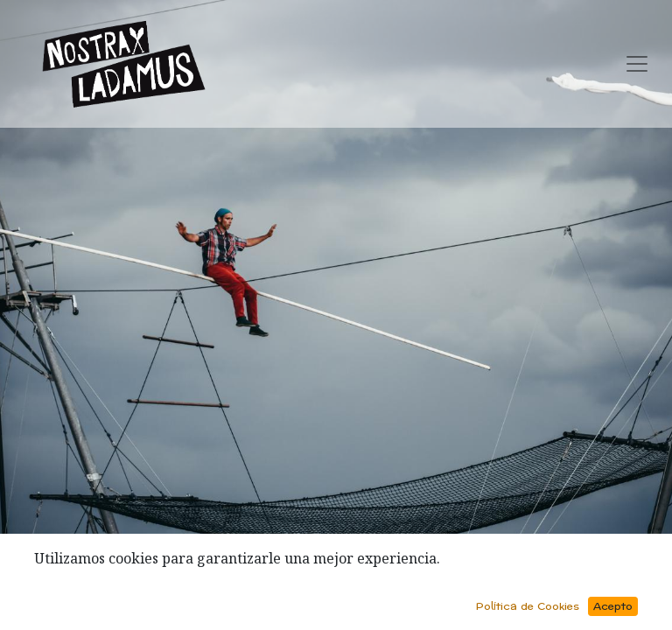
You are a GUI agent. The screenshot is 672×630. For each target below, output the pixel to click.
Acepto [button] (613, 606)
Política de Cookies (528, 606)
